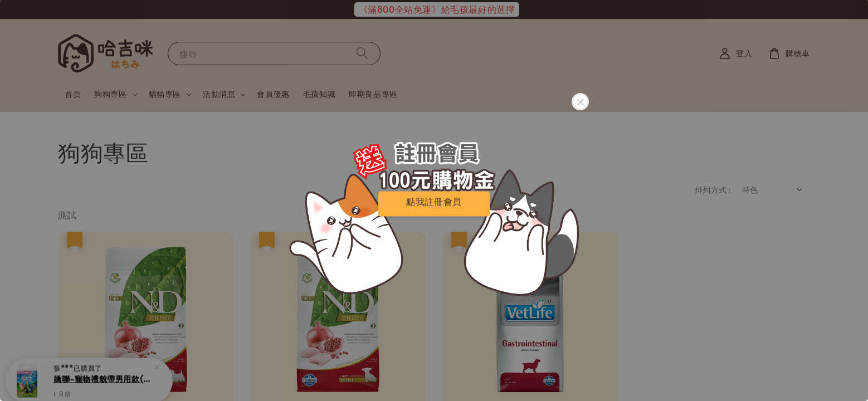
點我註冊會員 (434, 201)
